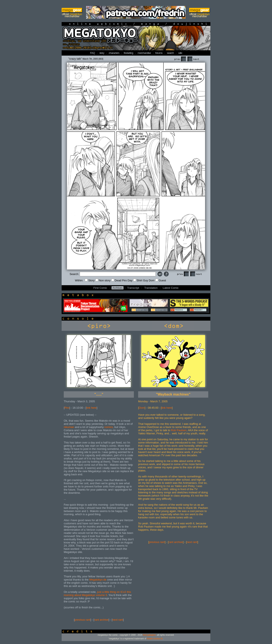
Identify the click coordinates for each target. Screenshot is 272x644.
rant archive (101, 620)
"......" (99, 394)
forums (159, 53)
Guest (161, 280)
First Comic (100, 288)
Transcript (133, 288)
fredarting (128, 53)
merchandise (144, 53)
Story (90, 280)
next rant (118, 620)
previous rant (82, 620)
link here (91, 408)
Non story (103, 280)
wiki (180, 53)
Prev (180, 59)
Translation (151, 288)
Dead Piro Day (122, 280)
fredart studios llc (155, 639)
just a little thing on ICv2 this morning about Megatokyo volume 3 (97, 593)
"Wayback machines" (173, 394)
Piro (67, 408)
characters (114, 53)
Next (193, 59)
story (102, 53)
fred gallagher (149, 635)
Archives (117, 288)
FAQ (93, 53)
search (170, 53)
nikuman (69, 427)
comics (109, 427)
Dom (142, 408)
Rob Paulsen (179, 430)
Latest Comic (171, 288)
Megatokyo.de (98, 580)
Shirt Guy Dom (144, 280)
